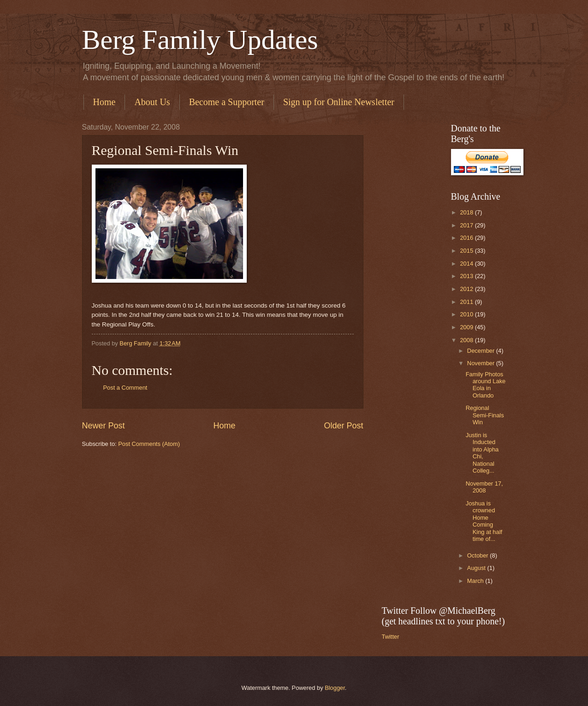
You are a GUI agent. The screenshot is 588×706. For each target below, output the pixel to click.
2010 (467, 314)
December (482, 351)
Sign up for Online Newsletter (339, 102)
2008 (467, 340)
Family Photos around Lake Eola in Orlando (486, 385)
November (482, 363)
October (478, 555)
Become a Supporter (227, 102)
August (477, 568)
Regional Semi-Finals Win (485, 415)
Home (104, 102)
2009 (467, 327)
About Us (152, 102)
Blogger (335, 688)
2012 (467, 289)
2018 (467, 212)
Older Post (343, 426)
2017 (467, 225)
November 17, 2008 (484, 487)
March (476, 581)
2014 (467, 264)
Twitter (391, 637)
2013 (467, 276)
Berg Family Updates (200, 40)
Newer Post (104, 426)
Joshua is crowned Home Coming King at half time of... (484, 521)
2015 (467, 251)
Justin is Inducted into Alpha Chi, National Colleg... (482, 453)
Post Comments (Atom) (149, 444)
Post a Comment (125, 388)
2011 (467, 302)
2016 (467, 238)
